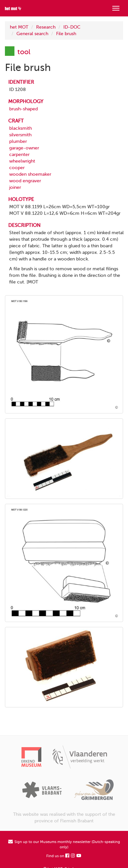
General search (32, 34)
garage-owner (24, 148)
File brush (66, 34)
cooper (17, 168)
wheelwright (22, 161)
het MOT (19, 27)
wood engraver (25, 181)
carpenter (19, 155)
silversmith (20, 135)
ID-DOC (72, 27)
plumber (18, 141)
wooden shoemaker (30, 174)
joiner (15, 187)
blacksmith (21, 128)
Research (46, 27)
